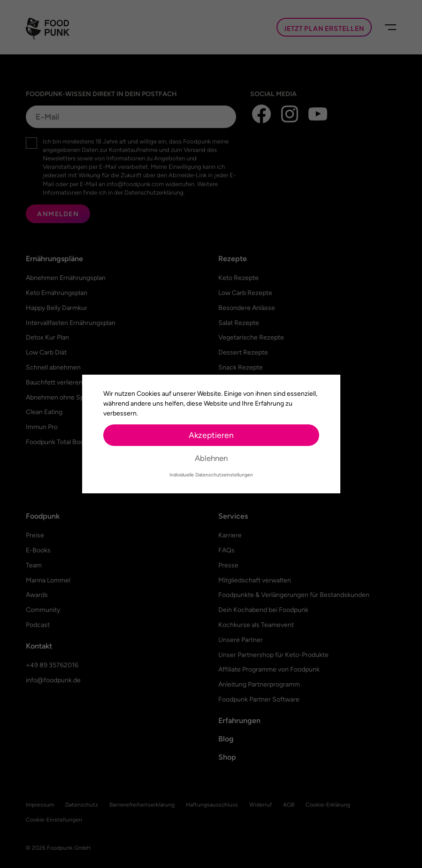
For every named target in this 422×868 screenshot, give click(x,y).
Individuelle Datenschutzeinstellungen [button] (211, 475)
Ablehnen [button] (211, 458)
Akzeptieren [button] (211, 435)
